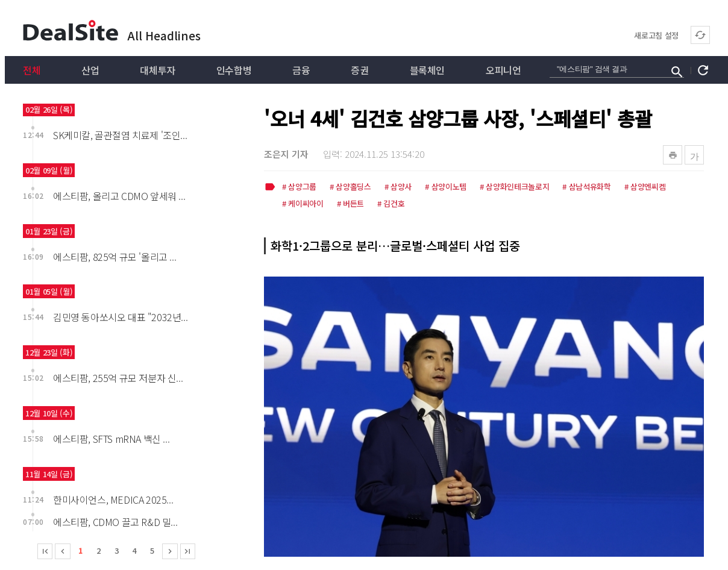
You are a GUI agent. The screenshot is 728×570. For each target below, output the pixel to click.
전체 (32, 70)
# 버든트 (350, 204)
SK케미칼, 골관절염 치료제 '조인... (120, 135)
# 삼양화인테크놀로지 (514, 187)
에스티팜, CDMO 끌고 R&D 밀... (115, 522)
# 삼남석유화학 (586, 187)
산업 (90, 70)
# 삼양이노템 (446, 187)
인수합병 (234, 70)
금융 (301, 70)
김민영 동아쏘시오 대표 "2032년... (120, 317)
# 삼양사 (398, 187)
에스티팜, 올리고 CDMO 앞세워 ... (119, 196)
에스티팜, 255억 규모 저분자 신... (118, 378)
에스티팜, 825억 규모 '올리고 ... (115, 257)
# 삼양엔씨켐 (645, 187)
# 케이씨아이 (303, 204)
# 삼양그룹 (299, 187)
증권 (359, 70)
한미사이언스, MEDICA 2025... (113, 500)
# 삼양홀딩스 (350, 187)
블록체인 (427, 70)
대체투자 (157, 70)
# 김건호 (391, 204)
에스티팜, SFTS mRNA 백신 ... (111, 439)
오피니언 (503, 70)
